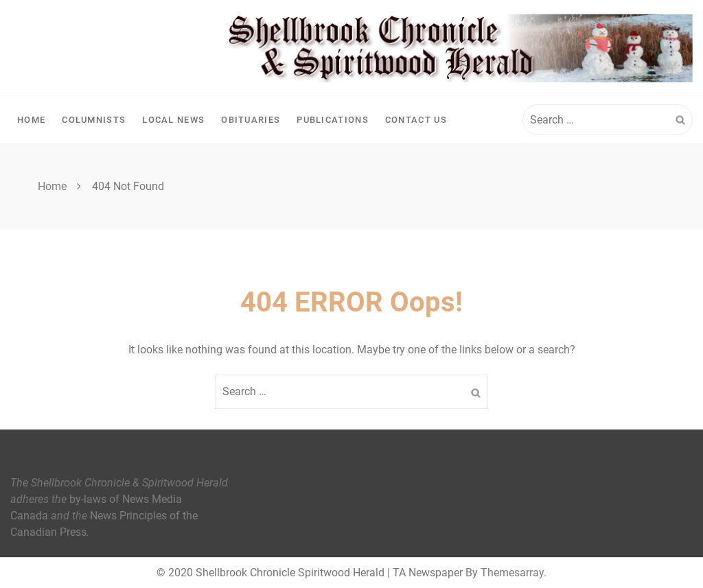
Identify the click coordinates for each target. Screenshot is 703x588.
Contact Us (416, 120)
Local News (173, 120)
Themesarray (512, 573)
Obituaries (251, 120)
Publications (333, 120)
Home (31, 120)
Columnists (94, 120)
